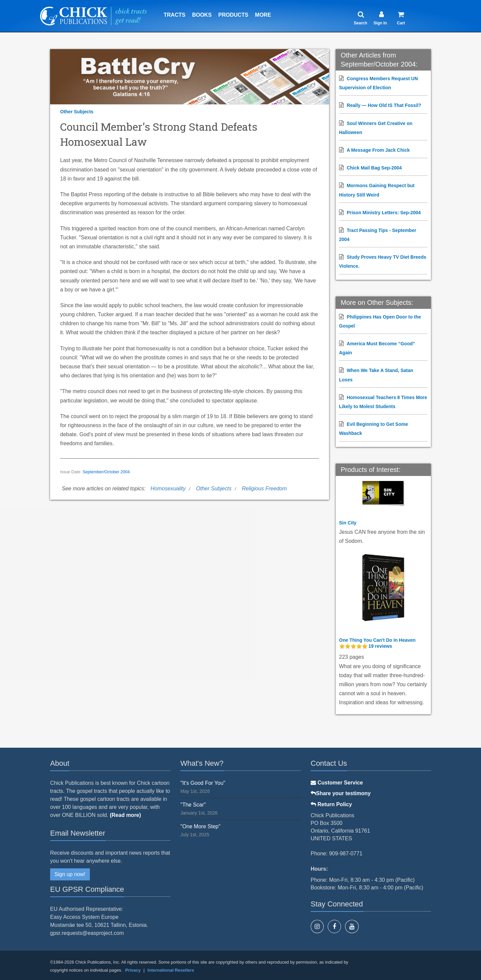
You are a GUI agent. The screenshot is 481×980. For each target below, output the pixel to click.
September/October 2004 (106, 472)
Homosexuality (168, 488)
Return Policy (331, 804)
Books (202, 15)
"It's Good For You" (203, 783)
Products (233, 15)
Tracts (175, 15)
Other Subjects (77, 112)
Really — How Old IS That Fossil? (384, 105)
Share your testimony (341, 793)
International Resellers (171, 970)
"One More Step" (200, 826)
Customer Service (337, 783)
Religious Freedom (264, 488)
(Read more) (125, 815)
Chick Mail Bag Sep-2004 (374, 168)
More (263, 15)
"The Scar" (193, 805)
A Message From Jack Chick (378, 150)
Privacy (133, 970)
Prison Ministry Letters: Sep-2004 (384, 213)
